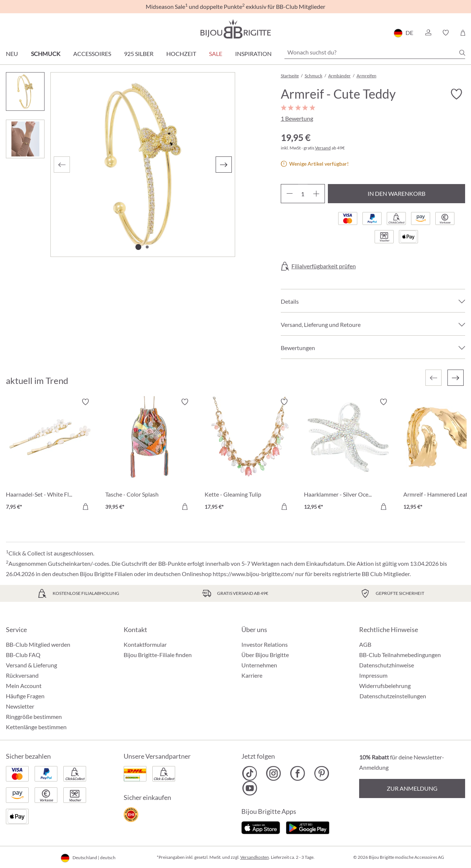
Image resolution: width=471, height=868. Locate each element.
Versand (323, 148)
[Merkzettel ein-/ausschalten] (456, 94)
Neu (12, 54)
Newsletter (20, 706)
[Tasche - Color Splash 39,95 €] (149, 455)
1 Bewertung (297, 118)
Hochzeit (181, 54)
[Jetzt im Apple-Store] (261, 827)
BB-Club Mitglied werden (38, 644)
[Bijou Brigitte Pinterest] (321, 773)
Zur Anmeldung (412, 788)
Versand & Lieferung (31, 665)
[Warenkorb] (463, 33)
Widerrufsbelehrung (385, 686)
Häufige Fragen (25, 696)
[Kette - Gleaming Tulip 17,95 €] (249, 455)
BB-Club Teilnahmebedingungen (400, 655)
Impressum (373, 675)
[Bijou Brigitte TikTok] (250, 773)
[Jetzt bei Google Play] (308, 827)
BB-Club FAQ (23, 655)
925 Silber (139, 54)
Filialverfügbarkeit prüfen (324, 266)
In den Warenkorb (396, 193)
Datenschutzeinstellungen (393, 696)
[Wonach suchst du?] (375, 52)
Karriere (252, 675)
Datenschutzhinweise (387, 665)
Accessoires (92, 54)
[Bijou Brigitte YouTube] (250, 788)
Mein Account (24, 686)
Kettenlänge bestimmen (36, 727)
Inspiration (253, 54)
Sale (216, 54)
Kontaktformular (145, 644)
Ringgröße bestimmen (34, 717)
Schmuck (46, 54)
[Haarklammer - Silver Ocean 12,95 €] (348, 455)
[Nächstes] (224, 165)
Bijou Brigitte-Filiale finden (158, 655)
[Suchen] (462, 53)
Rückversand (22, 675)
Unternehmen (259, 665)
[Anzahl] (303, 194)
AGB (365, 644)
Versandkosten (255, 857)
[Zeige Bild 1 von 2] (138, 247)
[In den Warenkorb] (85, 507)
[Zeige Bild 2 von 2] (147, 247)
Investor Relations (265, 644)
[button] (428, 33)
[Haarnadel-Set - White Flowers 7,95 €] (50, 455)
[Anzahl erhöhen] (316, 194)
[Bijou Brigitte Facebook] (298, 773)
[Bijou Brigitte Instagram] (274, 773)
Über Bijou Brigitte (265, 655)
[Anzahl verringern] (289, 194)
